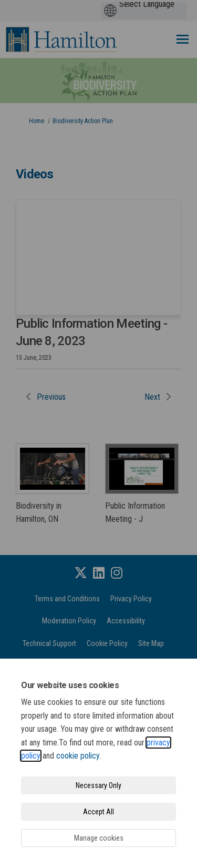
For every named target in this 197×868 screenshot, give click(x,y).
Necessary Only (98, 785)
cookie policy (78, 756)
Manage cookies (99, 838)
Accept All (98, 812)
